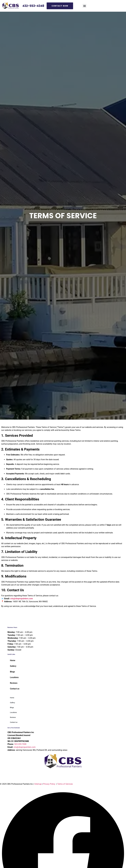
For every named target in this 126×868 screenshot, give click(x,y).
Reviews (14, 683)
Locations (14, 677)
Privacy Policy (49, 784)
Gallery (13, 666)
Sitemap (38, 784)
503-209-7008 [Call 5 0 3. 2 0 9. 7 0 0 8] (20, 744)
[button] (84, 6)
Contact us (15, 689)
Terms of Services (65, 784)
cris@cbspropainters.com (22, 599)
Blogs (12, 672)
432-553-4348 (33, 6)
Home (13, 660)
